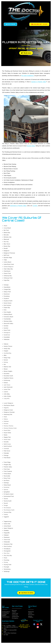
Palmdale (6, 453)
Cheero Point (7, 273)
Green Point (7, 330)
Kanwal (6, 360)
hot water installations (28, 76)
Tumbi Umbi (7, 524)
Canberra (14, 612)
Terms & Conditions (31, 617)
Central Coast (15, 613)
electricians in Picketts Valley (18, 206)
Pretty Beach (7, 474)
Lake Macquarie (15, 617)
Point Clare (7, 469)
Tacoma (6, 499)
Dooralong (7, 296)
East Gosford (7, 305)
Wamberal (7, 537)
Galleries (30, 613)
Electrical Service (6, 617)
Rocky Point (7, 478)
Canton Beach (7, 262)
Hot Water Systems (4, 615)
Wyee (5, 558)
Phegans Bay (7, 465)
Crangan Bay (7, 289)
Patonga (6, 455)
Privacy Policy (31, 615)
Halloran (6, 344)
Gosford (6, 328)
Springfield (7, 492)
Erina (5, 310)
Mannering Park (8, 415)
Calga (5, 260)
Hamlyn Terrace (8, 346)
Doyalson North (8, 301)
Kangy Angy (7, 358)
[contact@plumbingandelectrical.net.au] (2, 628)
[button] (26, 28)
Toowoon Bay (7, 512)
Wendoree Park (8, 544)
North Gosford (8, 446)
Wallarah (6, 535)
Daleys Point (7, 292)
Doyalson (6, 298)
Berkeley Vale (8, 237)
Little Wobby (7, 396)
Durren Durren (8, 303)
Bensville (6, 235)
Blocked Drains (5, 613)
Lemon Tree (7, 389)
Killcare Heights (8, 371)
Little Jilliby (7, 394)
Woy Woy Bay (8, 556)
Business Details (8, 621)
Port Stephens (15, 618)
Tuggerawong (7, 521)
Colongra (6, 285)
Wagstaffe (7, 533)
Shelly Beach (7, 485)
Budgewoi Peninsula (9, 253)
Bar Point (6, 230)
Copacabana (7, 287)
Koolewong (7, 380)
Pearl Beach (7, 458)
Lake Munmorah (8, 387)
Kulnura (6, 383)
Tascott (6, 503)
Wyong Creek (7, 565)
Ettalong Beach (8, 314)
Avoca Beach (7, 228)
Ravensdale (7, 476)
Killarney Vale (7, 367)
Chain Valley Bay (8, 269)
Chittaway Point (8, 278)
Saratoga (6, 483)
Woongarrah (7, 551)
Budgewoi (6, 251)
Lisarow (6, 392)
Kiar (5, 364)
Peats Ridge (7, 462)
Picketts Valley (8, 467)
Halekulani (6, 339)
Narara (5, 435)
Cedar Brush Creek (9, 264)
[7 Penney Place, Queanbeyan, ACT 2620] (2, 634)
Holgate (6, 351)
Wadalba (6, 531)
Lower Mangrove (8, 403)
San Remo (6, 481)
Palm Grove (7, 451)
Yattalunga (7, 571)
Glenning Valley (8, 321)
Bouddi (6, 248)
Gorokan (6, 326)
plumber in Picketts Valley (39, 82)
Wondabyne (7, 549)
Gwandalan (7, 337)
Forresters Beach (8, 317)
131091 (35, 206)
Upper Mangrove (8, 528)
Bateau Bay (7, 233)
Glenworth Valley (8, 323)
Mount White (7, 433)
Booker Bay (7, 246)
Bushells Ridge (8, 258)
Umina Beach (7, 526)
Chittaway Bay (8, 276)
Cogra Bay (6, 280)
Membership (31, 612)
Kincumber (6, 374)
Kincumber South (8, 376)
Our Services (5, 607)
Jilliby (5, 355)
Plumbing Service (6, 612)
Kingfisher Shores (8, 378)
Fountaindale (7, 319)
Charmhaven (7, 271)
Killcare (6, 369)
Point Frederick (8, 471)
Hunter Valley (15, 615)
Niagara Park (7, 437)
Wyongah (6, 567)
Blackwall (6, 239)
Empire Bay (7, 308)
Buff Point (6, 255)
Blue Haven (7, 244)
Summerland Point (9, 496)
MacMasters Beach (9, 405)
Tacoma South (8, 501)
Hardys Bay (7, 349)
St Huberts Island (8, 494)
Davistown (7, 294)
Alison (5, 226)
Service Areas (17, 606)
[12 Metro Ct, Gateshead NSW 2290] (2, 631)
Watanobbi (7, 542)
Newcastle (14, 610)
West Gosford (8, 546)
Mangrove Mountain (9, 412)
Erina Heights (7, 312)
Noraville (6, 442)
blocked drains (31, 146)
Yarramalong (7, 569)
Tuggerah (6, 517)
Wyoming (6, 560)
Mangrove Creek (8, 410)
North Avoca (7, 444)
